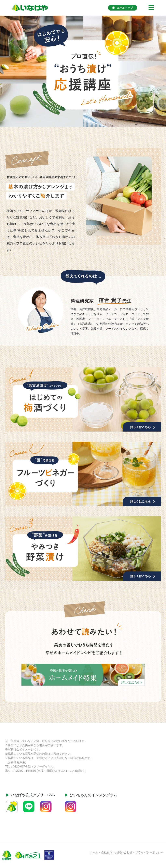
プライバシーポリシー (149, 852)
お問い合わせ (124, 852)
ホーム (94, 852)
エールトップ (123, 8)
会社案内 (107, 852)
